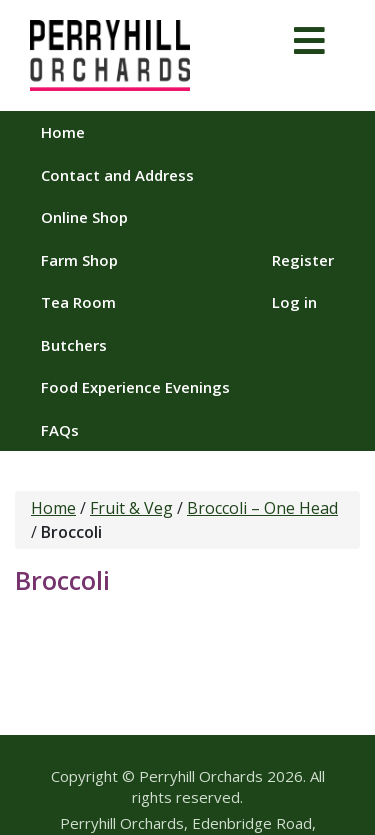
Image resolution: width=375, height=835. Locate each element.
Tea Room (78, 302)
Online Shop (84, 217)
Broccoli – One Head (262, 508)
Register (303, 260)
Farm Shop (79, 260)
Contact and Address (117, 175)
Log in (294, 302)
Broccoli (62, 580)
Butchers (74, 345)
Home (63, 132)
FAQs (60, 430)
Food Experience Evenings (135, 387)
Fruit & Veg (131, 508)
